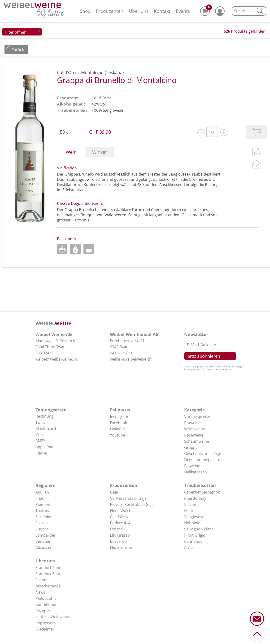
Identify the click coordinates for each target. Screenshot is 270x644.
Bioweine (192, 466)
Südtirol (43, 529)
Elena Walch (121, 511)
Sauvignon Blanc (199, 529)
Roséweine (194, 435)
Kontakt (162, 11)
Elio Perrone (121, 547)
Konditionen (46, 604)
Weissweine (195, 429)
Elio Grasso (120, 535)
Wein (71, 152)
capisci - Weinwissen (54, 617)
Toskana (43, 511)
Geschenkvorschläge (203, 454)
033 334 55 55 (48, 353)
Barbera (191, 504)
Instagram (119, 417)
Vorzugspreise (197, 417)
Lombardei (45, 535)
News (40, 592)
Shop (85, 11)
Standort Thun (48, 568)
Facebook (118, 423)
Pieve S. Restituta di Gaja (132, 504)
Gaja (114, 492)
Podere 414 (120, 523)
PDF (257, 152)
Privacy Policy (192, 369)
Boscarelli (119, 541)
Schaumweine (197, 441)
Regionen (46, 485)
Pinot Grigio (195, 535)
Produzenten (110, 11)
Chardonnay (195, 498)
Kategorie (195, 410)
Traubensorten (200, 485)
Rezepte (43, 611)
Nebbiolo (192, 523)
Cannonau (193, 541)
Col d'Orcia (101, 98)
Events (183, 11)
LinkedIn (117, 429)
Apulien (42, 492)
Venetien (43, 541)
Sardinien (44, 517)
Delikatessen (196, 472)
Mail (257, 164)
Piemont (43, 504)
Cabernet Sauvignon (202, 492)
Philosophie (46, 598)
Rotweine (192, 423)
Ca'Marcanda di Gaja (128, 498)
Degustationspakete (202, 460)
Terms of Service (215, 369)
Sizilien (42, 523)
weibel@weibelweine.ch (56, 359)
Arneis (190, 547)
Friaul (40, 498)
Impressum (46, 623)
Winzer (100, 152)
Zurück (18, 50)
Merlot (190, 511)
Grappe (191, 447)
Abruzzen (44, 547)
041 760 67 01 (122, 353)
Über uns (139, 11)
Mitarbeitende (48, 586)
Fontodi (117, 529)
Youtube (118, 435)
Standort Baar (48, 574)
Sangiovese (113, 110)
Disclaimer (45, 629)
